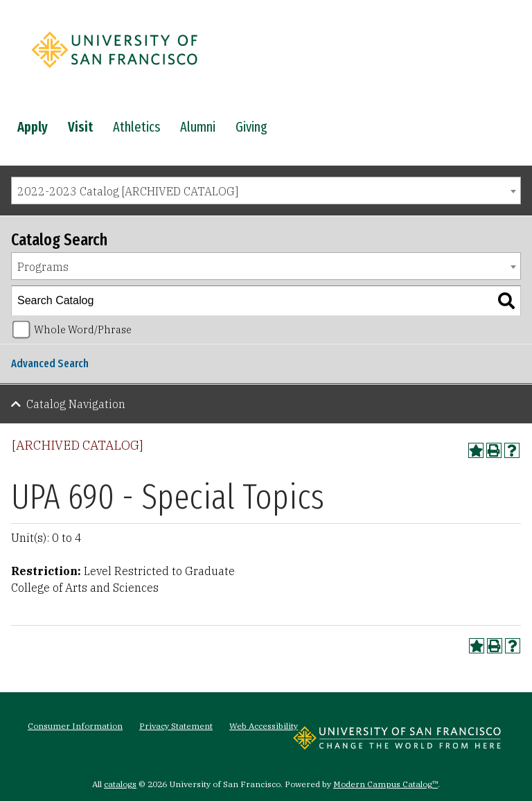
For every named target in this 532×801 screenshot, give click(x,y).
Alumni (198, 127)
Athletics (136, 127)
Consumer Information (75, 726)
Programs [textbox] (43, 267)
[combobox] (266, 191)
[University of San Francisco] (114, 71)
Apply (33, 127)
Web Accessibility (264, 726)
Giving (251, 127)
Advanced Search (50, 363)
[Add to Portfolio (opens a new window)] (476, 450)
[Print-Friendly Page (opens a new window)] (494, 450)
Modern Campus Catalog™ (385, 784)
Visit (80, 127)
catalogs (120, 784)
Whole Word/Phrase (83, 329)
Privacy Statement (176, 726)
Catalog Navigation (76, 404)
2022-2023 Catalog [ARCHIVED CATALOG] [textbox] (128, 191)
